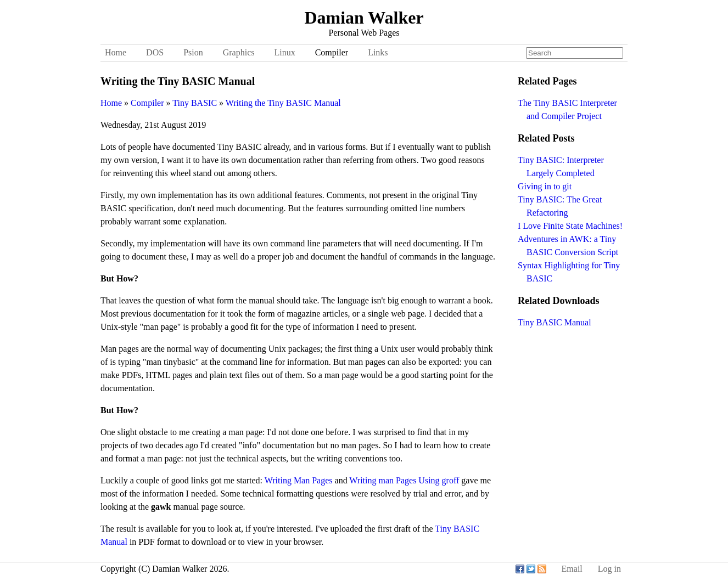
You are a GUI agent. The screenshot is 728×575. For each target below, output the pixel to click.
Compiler (332, 52)
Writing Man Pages (299, 480)
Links (378, 52)
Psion (193, 52)
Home (116, 52)
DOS (155, 52)
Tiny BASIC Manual (555, 322)
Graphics (239, 52)
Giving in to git (545, 186)
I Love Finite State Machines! (570, 226)
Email (572, 569)
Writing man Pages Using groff (404, 480)
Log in (609, 569)
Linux (284, 52)
